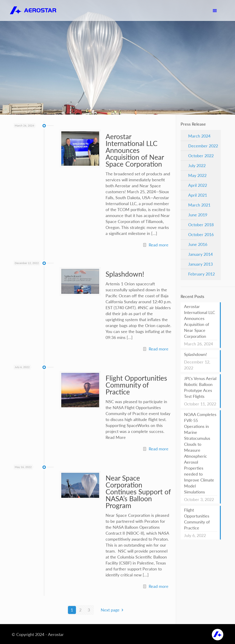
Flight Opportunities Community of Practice (136, 385)
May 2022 (197, 175)
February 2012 (201, 274)
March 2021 (199, 205)
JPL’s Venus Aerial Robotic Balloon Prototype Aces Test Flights (200, 387)
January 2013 (200, 264)
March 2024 (199, 136)
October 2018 (201, 225)
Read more (159, 245)
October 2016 (201, 234)
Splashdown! (125, 274)
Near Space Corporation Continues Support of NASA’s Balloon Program (138, 492)
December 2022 (203, 146)
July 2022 (197, 165)
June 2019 (198, 215)
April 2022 (198, 185)
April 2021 (198, 195)
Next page (113, 610)
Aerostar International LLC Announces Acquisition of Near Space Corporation (135, 150)
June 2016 (198, 244)
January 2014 (200, 254)
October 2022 (201, 156)
